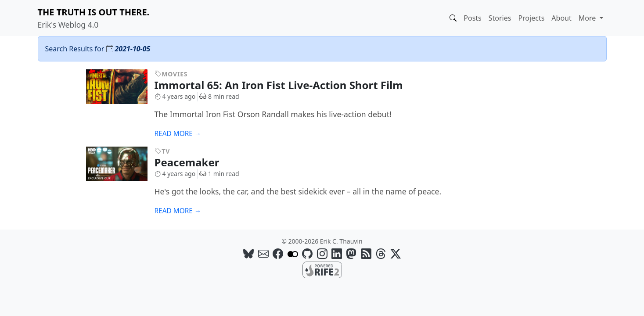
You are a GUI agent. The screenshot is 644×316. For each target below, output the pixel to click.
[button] (453, 18)
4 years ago (175, 96)
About (561, 18)
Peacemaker (194, 162)
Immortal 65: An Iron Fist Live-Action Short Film (286, 85)
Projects (531, 18)
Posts (472, 18)
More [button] (588, 18)
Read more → (178, 134)
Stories (500, 18)
